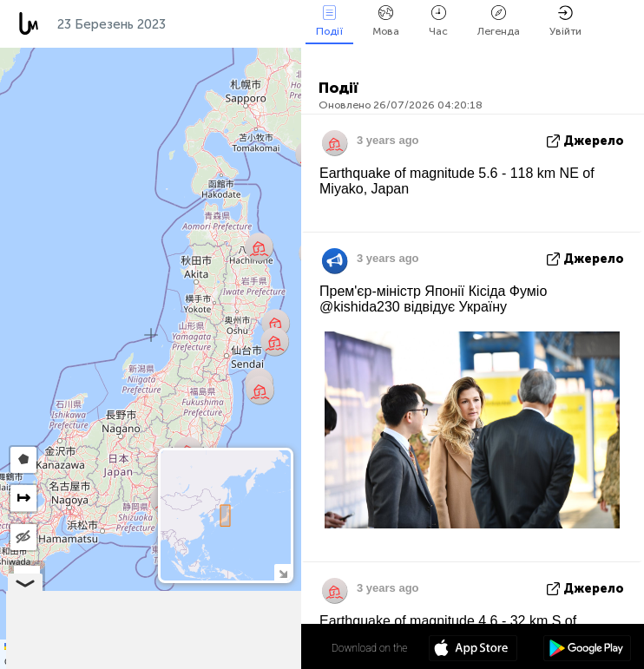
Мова (386, 21)
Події (329, 21)
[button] (276, 323)
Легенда (499, 21)
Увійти (565, 21)
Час (438, 21)
